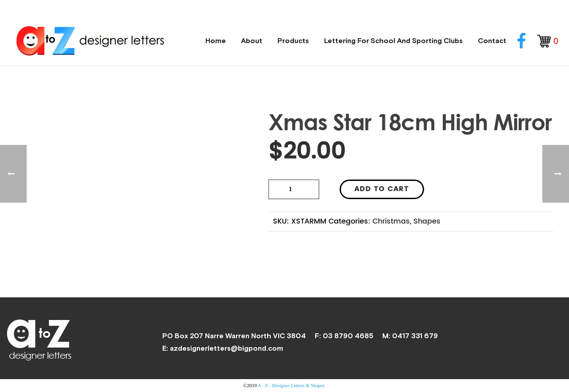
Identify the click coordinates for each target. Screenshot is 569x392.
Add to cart (382, 189)
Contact (492, 40)
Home (216, 40)
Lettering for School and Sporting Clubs (393, 40)
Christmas (391, 221)
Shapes (427, 221)
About (252, 40)
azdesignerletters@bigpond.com (226, 348)
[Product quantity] (294, 189)
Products (293, 40)
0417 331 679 (415, 336)
